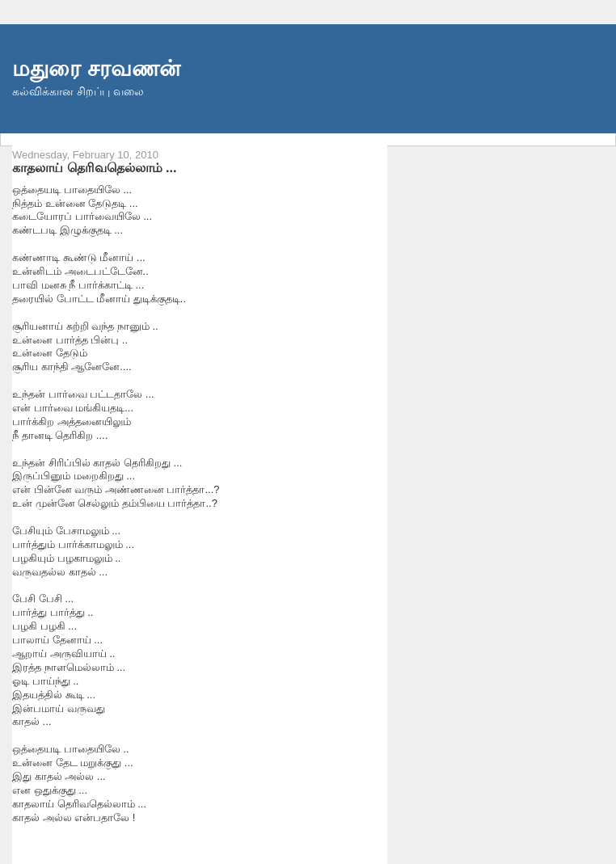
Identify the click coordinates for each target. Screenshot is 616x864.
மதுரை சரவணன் (96, 68)
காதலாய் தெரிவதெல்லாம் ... (95, 167)
